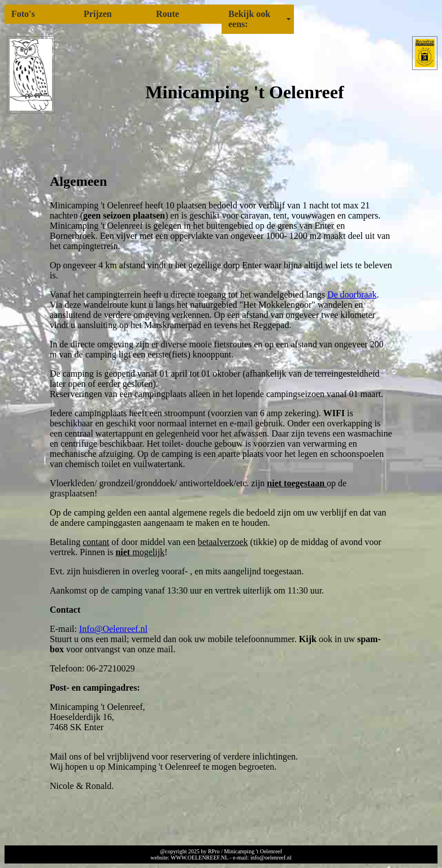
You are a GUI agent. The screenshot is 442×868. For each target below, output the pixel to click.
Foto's (23, 14)
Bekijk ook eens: (249, 19)
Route (168, 14)
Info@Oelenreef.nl (113, 629)
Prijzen (98, 14)
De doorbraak (352, 295)
